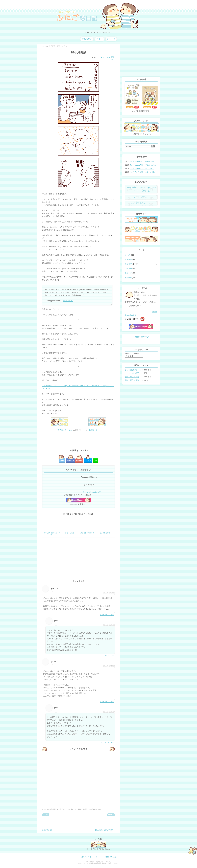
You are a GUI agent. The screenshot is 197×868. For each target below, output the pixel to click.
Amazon (130, 107)
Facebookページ (141, 337)
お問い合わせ (86, 857)
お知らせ (128, 273)
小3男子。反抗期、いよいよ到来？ (143, 172)
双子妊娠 (128, 259)
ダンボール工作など (141, 197)
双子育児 (128, 264)
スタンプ (98, 857)
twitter (62, 460)
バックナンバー (132, 353)
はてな (88, 460)
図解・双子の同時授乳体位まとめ (133, 377)
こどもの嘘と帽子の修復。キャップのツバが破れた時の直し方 (133, 370)
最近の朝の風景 (50, 823)
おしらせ (111, 39)
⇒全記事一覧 (92, 430)
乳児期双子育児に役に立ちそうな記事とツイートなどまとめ (141, 189)
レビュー (128, 269)
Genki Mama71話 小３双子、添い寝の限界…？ (143, 169)
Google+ (79, 460)
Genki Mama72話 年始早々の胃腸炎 (143, 165)
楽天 (137, 107)
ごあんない (87, 39)
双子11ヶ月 (106, 57)
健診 (71, 430)
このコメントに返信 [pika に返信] (107, 656)
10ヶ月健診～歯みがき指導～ (105, 823)
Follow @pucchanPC (92, 492)
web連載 (128, 278)
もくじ (100, 39)
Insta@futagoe (78, 500)
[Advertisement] (78, 440)
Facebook (70, 460)
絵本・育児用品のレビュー (141, 203)
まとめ (128, 255)
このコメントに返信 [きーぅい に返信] (107, 615)
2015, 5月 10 (68, 301)
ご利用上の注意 (110, 857)
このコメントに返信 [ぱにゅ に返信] (107, 702)
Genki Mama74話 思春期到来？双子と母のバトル (143, 162)
